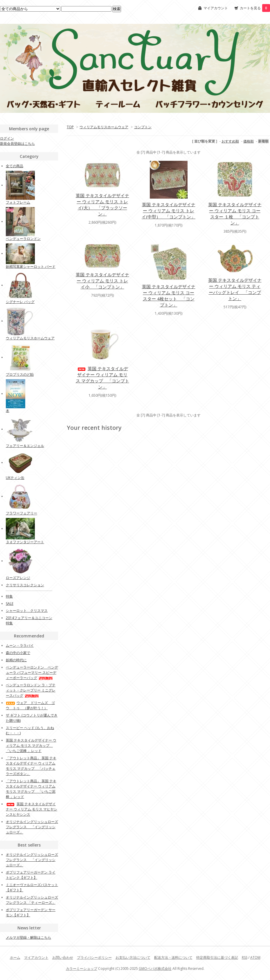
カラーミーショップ (82, 969)
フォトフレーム (18, 202)
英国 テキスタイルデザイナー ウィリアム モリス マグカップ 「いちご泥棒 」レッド (31, 745)
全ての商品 (15, 166)
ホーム (15, 957)
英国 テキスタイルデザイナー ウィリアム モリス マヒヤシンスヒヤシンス (32, 809)
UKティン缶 (15, 478)
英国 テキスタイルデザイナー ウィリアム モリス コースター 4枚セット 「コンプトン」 (169, 296)
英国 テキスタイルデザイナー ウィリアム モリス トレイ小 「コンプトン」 (102, 281)
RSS (245, 957)
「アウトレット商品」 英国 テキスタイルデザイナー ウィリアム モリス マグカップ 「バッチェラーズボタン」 (31, 766)
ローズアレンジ (18, 578)
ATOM (255, 957)
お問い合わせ (63, 957)
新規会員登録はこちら (17, 144)
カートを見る (255, 8)
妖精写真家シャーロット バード (31, 267)
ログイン (7, 138)
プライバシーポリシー (94, 957)
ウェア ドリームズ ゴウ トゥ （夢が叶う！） (30, 705)
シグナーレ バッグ (20, 302)
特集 (9, 596)
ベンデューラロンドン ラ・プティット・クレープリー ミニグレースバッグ (31, 690)
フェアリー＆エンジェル (25, 446)
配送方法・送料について (173, 957)
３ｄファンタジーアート (25, 542)
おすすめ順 (230, 141)
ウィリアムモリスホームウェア (104, 127)
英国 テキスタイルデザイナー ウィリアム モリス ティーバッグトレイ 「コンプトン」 (235, 289)
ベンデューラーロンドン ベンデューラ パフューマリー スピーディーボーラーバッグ (32, 672)
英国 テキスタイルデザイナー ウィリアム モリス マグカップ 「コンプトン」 (102, 378)
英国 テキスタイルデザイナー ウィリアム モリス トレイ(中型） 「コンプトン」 (169, 211)
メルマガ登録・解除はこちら (28, 937)
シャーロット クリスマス (27, 611)
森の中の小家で (18, 653)
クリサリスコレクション (25, 585)
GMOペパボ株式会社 (155, 969)
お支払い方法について (133, 957)
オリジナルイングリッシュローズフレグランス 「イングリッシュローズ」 (32, 827)
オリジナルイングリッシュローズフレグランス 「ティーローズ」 (32, 900)
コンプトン (143, 127)
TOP (70, 127)
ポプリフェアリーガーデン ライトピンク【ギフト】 (31, 875)
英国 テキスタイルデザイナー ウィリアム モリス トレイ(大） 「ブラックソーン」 (102, 205)
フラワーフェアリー (21, 513)
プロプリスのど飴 (20, 374)
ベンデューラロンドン (23, 239)
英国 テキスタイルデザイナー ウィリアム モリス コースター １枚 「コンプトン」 (235, 214)
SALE (10, 604)
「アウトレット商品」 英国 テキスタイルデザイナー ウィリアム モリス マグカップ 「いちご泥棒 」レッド (31, 789)
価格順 (249, 141)
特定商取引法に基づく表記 (217, 957)
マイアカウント (216, 8)
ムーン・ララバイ (20, 645)
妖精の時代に (16, 660)
